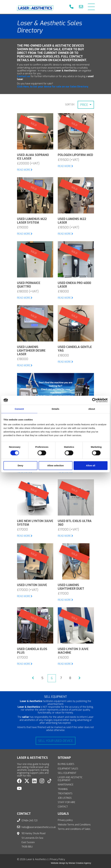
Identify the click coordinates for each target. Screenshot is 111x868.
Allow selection (55, 465)
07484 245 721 (30, 821)
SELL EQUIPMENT (67, 773)
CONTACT (63, 807)
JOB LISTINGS (65, 798)
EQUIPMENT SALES (68, 769)
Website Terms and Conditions (74, 825)
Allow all (91, 465)
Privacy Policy (57, 859)
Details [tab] (55, 409)
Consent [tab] (19, 409)
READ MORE (25, 170)
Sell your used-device (56, 741)
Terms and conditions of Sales (74, 829)
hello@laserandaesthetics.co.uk (39, 827)
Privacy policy (65, 820)
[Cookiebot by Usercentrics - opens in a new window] (94, 400)
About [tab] (92, 409)
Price (85, 105)
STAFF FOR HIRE (67, 802)
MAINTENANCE (66, 785)
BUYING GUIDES (66, 764)
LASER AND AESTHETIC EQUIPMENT (70, 779)
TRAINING (63, 789)
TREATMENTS (65, 794)
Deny (20, 465)
